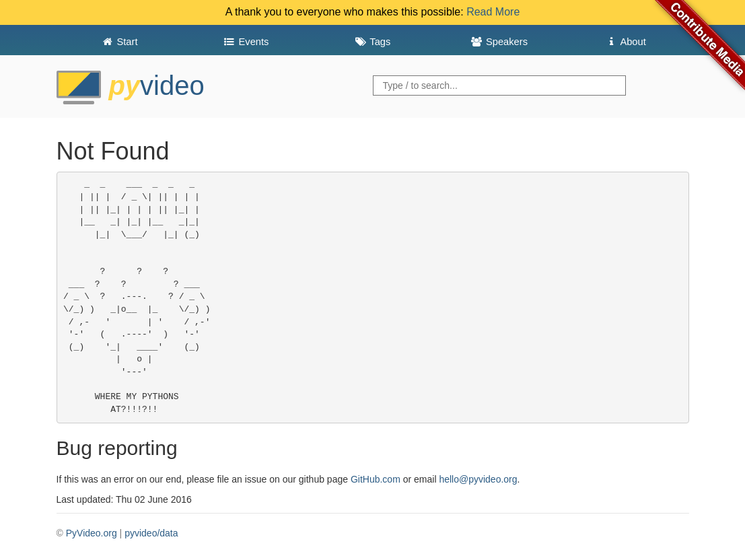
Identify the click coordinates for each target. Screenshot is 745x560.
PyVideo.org (92, 533)
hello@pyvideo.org (478, 479)
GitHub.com (376, 479)
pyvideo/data (151, 533)
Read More (493, 12)
